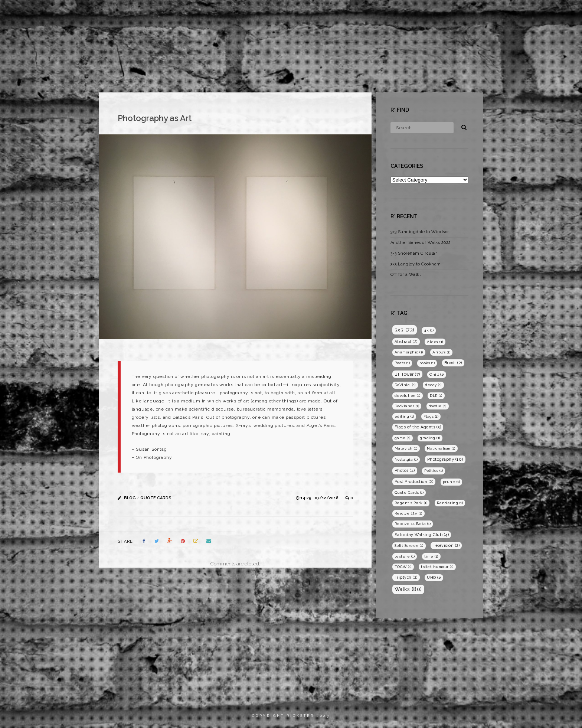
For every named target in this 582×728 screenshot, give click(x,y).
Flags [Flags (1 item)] (431, 416)
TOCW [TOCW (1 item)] (403, 567)
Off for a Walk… (406, 275)
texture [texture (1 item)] (405, 556)
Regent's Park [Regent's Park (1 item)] (411, 503)
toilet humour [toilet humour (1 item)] (437, 567)
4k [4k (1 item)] (429, 330)
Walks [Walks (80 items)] (408, 589)
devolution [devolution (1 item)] (408, 396)
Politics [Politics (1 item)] (434, 471)
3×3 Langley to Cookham (416, 264)
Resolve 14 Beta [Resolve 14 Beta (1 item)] (413, 524)
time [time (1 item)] (431, 556)
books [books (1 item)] (427, 363)
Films (448, 13)
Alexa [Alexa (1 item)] (435, 342)
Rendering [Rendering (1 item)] (450, 503)
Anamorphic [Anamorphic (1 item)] (409, 352)
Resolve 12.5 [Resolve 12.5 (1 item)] (408, 513)
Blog (524, 13)
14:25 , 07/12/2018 (320, 498)
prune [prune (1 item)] (452, 482)
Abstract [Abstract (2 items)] (406, 342)
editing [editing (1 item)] (404, 416)
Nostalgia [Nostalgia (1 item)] (406, 459)
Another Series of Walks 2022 (421, 243)
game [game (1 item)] (403, 438)
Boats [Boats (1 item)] (402, 363)
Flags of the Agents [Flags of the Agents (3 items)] (418, 427)
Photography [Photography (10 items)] (445, 459)
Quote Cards (156, 498)
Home (419, 13)
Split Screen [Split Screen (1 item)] (409, 546)
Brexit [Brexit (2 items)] (453, 363)
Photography (486, 13)
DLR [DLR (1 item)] (436, 396)
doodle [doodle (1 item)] (438, 406)
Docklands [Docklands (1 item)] (407, 406)
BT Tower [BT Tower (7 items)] (407, 374)
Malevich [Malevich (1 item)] (406, 448)
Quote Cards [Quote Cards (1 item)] (409, 492)
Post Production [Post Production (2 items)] (414, 481)
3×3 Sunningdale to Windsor (420, 232)
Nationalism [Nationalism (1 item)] (441, 448)
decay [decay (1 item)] (433, 385)
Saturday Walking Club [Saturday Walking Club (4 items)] (422, 535)
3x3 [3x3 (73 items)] (405, 330)
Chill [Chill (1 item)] (437, 374)
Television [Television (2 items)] (446, 545)
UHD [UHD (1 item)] (434, 577)
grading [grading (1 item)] (430, 438)
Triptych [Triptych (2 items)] (406, 577)
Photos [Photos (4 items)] (405, 471)
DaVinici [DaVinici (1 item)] (405, 385)
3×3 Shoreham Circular (414, 253)
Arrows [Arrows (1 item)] (441, 352)
